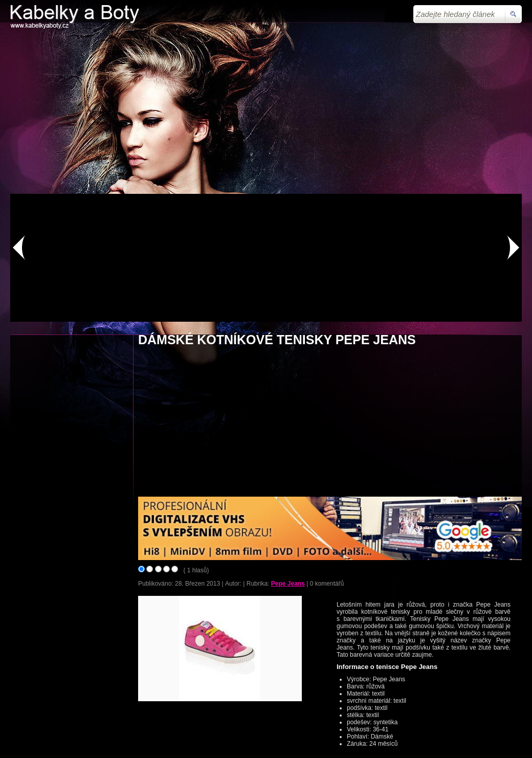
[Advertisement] (266, 112)
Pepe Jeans (288, 584)
